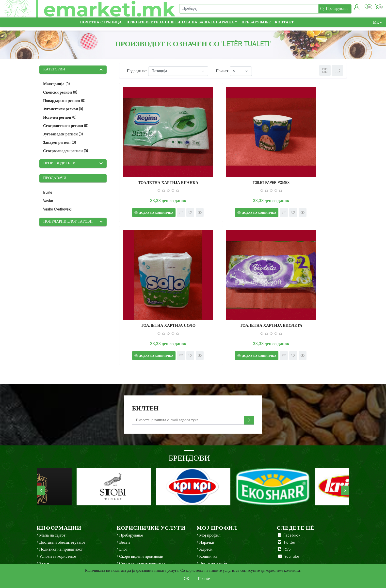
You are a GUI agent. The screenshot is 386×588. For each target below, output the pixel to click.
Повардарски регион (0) (64, 101)
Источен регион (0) (60, 118)
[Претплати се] (193, 389)
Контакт (284, 26)
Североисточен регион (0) (66, 127)
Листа (337, 70)
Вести (124, 511)
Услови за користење (58, 525)
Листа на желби (213, 532)
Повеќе (204, 579)
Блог (123, 518)
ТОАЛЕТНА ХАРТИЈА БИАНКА (155, 158)
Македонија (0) (56, 85)
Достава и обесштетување (62, 511)
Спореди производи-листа (142, 532)
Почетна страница (101, 26)
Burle (48, 194)
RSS (284, 518)
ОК (186, 579)
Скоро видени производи (141, 525)
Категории (55, 70)
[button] (356, 9)
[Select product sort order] (178, 71)
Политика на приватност (61, 518)
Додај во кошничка (148, 188)
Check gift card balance (140, 547)
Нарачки (207, 511)
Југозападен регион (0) (63, 135)
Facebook (289, 504)
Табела (325, 70)
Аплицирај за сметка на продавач (229, 539)
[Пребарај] (248, 11)
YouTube (288, 525)
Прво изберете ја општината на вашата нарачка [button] (180, 26)
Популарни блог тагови (69, 223)
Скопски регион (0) (60, 93)
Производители (60, 164)
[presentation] (41, 459)
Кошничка (208, 525)
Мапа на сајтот (52, 504)
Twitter (286, 511)
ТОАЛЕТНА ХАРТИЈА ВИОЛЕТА (155, 285)
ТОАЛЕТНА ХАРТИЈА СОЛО (310, 158)
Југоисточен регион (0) (63, 110)
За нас (45, 532)
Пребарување (256, 26)
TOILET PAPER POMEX (233, 158)
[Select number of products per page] (241, 71)
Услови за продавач (136, 539)
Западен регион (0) (59, 143)
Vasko (48, 202)
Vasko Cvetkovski (57, 210)
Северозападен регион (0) (65, 152)
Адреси (206, 518)
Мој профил (210, 504)
